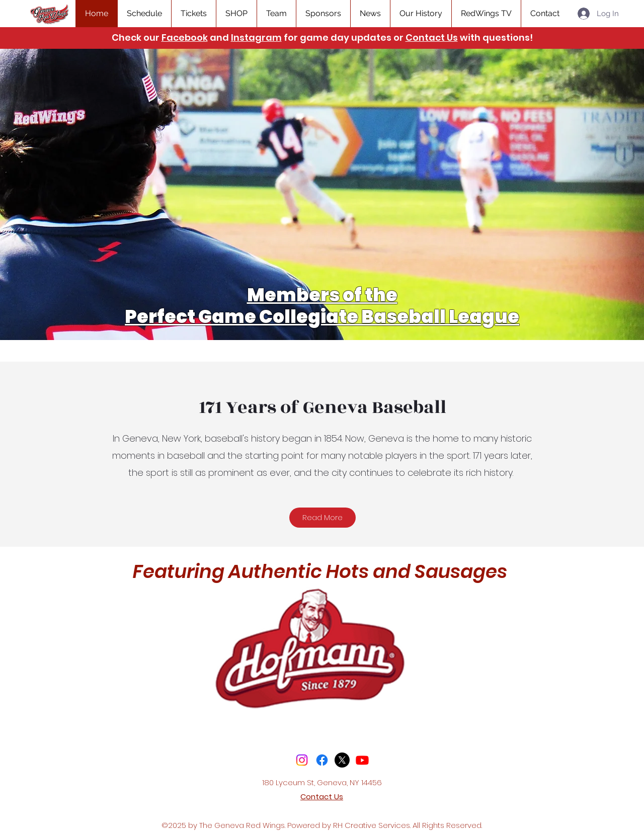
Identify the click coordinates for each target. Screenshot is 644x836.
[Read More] (323, 518)
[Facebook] (322, 760)
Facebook (185, 37)
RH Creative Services (372, 825)
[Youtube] (362, 760)
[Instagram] (302, 760)
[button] (193, 14)
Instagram (256, 37)
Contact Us (432, 37)
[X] (342, 760)
